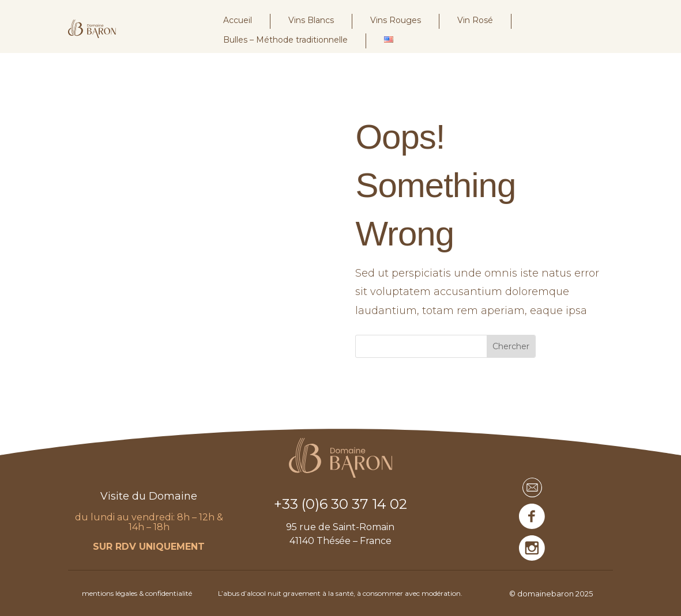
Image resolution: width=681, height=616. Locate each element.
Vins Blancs (311, 20)
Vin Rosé (475, 20)
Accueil (238, 20)
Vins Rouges (396, 20)
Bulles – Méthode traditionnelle (285, 40)
